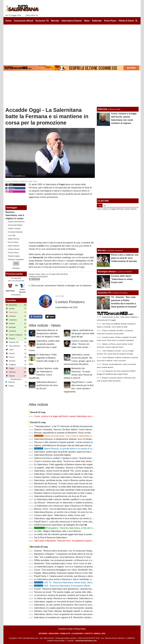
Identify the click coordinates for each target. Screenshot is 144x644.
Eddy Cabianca (14, 246)
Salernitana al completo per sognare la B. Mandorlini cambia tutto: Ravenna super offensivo (77, 617)
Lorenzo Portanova (38, 277)
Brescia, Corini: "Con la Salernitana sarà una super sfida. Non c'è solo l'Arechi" (71, 509)
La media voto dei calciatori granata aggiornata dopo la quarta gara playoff (69, 534)
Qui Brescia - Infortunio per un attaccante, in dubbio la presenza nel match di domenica (75, 503)
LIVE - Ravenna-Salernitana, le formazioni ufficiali (62, 586)
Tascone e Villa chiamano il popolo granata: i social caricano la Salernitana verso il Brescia (76, 442)
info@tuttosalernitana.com (86, 641)
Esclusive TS (104, 293)
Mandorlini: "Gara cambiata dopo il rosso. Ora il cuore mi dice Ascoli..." (67, 563)
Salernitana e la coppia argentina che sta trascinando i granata (63, 608)
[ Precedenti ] (16, 295)
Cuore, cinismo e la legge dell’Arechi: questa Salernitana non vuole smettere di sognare (75, 416)
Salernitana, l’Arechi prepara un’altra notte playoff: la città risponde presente (70, 474)
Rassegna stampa (107, 272)
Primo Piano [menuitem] (110, 21)
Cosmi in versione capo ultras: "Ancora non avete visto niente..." (82, 344)
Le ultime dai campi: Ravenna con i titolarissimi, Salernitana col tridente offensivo (72, 598)
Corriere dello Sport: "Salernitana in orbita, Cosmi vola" (60, 515)
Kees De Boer (13, 242)
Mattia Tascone (14, 239)
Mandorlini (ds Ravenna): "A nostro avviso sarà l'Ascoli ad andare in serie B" (70, 484)
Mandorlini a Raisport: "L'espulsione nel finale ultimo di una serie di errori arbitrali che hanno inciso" (81, 554)
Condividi (36, 317)
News (38, 274)
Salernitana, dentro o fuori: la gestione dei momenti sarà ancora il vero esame (70, 614)
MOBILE (97, 633)
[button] (16, 264)
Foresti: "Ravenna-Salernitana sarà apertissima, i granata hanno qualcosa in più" (72, 589)
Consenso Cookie (66, 629)
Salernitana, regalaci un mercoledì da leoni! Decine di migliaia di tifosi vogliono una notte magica (79, 602)
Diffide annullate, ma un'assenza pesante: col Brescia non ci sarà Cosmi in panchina (74, 560)
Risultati (16, 268)
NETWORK (43, 633)
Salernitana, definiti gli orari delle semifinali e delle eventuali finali (64, 490)
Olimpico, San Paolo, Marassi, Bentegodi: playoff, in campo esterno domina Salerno (73, 611)
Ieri (105, 205)
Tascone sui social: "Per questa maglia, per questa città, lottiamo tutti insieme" (70, 592)
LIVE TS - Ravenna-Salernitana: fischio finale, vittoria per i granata (70, 583)
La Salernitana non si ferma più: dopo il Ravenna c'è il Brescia (63, 506)
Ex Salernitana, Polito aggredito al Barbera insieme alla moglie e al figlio (68, 464)
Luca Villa (12, 235)
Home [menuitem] (8, 21)
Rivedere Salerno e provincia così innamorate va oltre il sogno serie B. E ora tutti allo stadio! (77, 493)
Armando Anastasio (15, 232)
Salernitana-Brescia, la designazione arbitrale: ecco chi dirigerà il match (48, 333)
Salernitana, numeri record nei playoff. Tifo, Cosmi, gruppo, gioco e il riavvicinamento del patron (79, 471)
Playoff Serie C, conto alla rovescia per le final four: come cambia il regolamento (72, 522)
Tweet (50, 317)
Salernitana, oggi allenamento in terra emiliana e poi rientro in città (65, 518)
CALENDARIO (77, 633)
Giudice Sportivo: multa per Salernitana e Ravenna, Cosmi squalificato (67, 477)
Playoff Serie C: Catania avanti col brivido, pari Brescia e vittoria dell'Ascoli (69, 576)
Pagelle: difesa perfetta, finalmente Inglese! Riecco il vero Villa (63, 573)
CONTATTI (88, 633)
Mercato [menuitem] (55, 21)
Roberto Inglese (14, 256)
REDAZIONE (54, 633)
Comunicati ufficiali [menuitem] (24, 21)
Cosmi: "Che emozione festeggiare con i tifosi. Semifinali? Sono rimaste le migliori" (73, 570)
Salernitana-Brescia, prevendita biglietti (52, 455)
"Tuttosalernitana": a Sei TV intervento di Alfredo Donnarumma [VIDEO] (68, 426)
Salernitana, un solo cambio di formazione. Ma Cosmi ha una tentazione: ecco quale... (74, 605)
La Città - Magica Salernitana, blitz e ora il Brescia (57, 531)
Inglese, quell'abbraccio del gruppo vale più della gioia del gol (83, 333)
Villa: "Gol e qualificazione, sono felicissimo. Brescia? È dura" (63, 557)
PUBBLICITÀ (65, 633)
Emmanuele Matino (15, 225)
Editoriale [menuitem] (97, 21)
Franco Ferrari (13, 253)
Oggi (100, 205)
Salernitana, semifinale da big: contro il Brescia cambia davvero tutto (66, 480)
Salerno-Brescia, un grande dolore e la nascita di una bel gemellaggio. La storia (76, 449)
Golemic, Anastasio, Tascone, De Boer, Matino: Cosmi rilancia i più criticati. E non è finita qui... (78, 430)
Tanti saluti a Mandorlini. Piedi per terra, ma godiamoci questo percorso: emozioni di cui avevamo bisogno (83, 541)
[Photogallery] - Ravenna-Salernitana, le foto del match (65, 528)
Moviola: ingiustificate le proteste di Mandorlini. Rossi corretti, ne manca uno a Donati (74, 433)
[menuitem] (136, 21)
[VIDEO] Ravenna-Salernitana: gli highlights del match (59, 525)
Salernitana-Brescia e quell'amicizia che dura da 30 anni (47, 385)
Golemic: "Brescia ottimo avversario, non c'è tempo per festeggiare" (66, 551)
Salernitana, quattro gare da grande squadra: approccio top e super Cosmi (69, 452)
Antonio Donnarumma (16, 222)
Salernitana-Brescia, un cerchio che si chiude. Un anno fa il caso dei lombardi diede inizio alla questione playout (86, 512)
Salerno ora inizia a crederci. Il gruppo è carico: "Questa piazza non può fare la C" (72, 458)
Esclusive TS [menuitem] (42, 21)
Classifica (11, 300)
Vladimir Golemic (14, 228)
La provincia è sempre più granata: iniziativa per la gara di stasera (65, 595)
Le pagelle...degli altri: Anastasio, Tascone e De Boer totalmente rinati (67, 468)
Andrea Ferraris (14, 249)
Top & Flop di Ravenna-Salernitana (50, 538)
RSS (104, 633)
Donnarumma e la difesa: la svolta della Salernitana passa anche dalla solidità (71, 487)
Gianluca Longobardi (16, 259)
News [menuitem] (87, 21)
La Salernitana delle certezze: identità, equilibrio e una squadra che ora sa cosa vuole (74, 499)
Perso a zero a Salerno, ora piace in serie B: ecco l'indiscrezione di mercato (125, 258)
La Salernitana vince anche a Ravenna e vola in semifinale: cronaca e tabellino (71, 579)
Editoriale (102, 109)
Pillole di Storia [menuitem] (126, 21)
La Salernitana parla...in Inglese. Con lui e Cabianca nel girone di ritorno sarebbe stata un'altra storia (81, 567)
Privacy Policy (80, 629)
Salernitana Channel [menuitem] (72, 21)
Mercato (102, 250)
